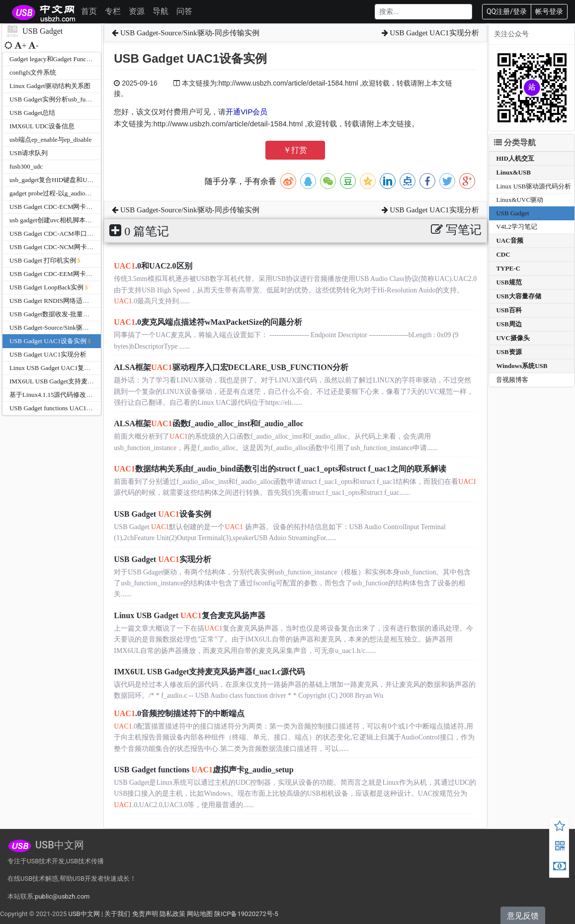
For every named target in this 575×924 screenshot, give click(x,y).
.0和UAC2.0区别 (153, 266)
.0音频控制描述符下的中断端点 (179, 713)
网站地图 (200, 914)
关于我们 (117, 914)
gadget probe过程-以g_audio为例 (54, 193)
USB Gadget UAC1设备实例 (48, 341)
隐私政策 (172, 914)
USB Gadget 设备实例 (163, 514)
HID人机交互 (515, 158)
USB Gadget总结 (32, 113)
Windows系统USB (522, 366)
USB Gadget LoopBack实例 (46, 287)
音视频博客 (512, 380)
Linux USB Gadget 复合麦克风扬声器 (189, 615)
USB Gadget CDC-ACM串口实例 (55, 233)
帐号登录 (549, 11)
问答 (184, 11)
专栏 (113, 11)
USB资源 (509, 352)
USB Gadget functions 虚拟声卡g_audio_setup (204, 770)
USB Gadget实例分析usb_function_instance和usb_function (88, 99)
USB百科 (509, 310)
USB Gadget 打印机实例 (43, 260)
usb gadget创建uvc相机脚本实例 (54, 220)
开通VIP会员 (246, 112)
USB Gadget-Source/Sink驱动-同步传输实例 (70, 327)
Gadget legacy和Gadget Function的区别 (63, 59)
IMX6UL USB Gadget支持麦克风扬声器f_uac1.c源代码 (85, 381)
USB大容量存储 (518, 296)
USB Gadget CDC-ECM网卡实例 (54, 207)
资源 (137, 11)
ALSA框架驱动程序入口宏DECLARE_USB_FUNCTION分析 (231, 367)
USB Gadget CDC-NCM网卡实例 (55, 247)
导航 (161, 11)
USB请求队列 (29, 153)
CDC (503, 254)
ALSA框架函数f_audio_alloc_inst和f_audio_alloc (208, 423)
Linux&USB (513, 172)
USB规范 (509, 282)
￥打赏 (295, 150)
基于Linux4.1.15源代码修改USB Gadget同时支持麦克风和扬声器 (100, 395)
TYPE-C (508, 268)
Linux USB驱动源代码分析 (534, 186)
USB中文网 (84, 914)
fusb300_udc (26, 166)
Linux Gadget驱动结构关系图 (50, 86)
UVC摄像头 (513, 338)
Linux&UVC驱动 (520, 200)
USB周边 (509, 324)
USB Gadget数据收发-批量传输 (53, 314)
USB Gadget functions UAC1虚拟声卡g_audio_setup (80, 408)
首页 (89, 11)
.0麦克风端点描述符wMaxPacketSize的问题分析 (208, 322)
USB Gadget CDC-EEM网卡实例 (54, 274)
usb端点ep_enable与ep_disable (50, 139)
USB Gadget (512, 213)
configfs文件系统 (33, 72)
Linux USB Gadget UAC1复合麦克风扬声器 (70, 368)
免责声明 (145, 914)
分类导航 (515, 142)
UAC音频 (509, 240)
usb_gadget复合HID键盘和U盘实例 (58, 180)
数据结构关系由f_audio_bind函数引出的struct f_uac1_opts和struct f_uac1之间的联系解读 (280, 469)
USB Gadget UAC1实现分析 (48, 354)
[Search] (423, 12)
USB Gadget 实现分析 (163, 559)
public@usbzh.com (62, 896)
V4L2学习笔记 (516, 227)
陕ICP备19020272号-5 (246, 914)
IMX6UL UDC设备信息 (42, 126)
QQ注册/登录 (507, 11)
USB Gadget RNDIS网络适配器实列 (59, 301)
